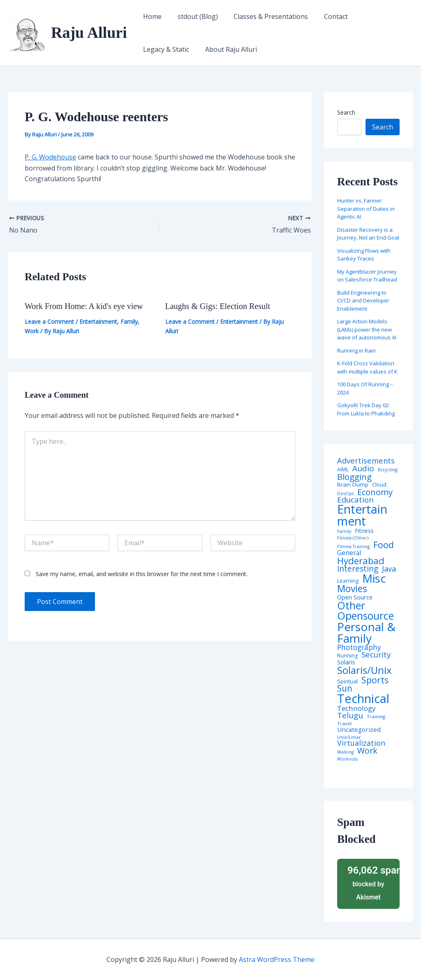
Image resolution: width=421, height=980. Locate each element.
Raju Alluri (89, 32)
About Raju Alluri (168, 49)
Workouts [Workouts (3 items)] (347, 759)
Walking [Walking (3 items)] (345, 752)
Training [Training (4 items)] (376, 717)
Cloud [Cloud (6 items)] (379, 485)
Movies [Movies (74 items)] (352, 589)
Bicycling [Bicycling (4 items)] (388, 470)
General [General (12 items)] (349, 553)
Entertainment (98, 322)
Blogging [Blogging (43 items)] (354, 477)
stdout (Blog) (194, 16)
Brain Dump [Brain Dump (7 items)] (353, 485)
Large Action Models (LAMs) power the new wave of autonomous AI (367, 329)
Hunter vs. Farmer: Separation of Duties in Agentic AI (366, 209)
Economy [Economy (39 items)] (375, 492)
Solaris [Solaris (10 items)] (346, 662)
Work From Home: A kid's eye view (84, 306)
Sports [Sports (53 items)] (375, 680)
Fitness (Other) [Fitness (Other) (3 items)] (353, 538)
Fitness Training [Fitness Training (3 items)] (353, 547)
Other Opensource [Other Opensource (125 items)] (365, 611)
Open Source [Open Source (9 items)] (355, 597)
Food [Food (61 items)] (384, 545)
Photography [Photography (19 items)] (359, 647)
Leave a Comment (49, 322)
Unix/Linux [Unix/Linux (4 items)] (349, 737)
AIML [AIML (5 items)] (343, 470)
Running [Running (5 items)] (347, 656)
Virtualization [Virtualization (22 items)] (361, 743)
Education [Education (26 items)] (355, 500)
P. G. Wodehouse (50, 157)
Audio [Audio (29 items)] (363, 469)
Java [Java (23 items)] (389, 569)
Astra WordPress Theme (277, 959)
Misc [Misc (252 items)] (374, 579)
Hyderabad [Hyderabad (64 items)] (361, 560)
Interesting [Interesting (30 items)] (358, 569)
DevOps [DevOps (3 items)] (345, 494)
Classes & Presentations (264, 16)
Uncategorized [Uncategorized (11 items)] (359, 730)
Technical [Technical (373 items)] (363, 699)
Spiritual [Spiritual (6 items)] (347, 681)
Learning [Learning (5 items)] (348, 581)
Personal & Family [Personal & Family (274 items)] (366, 632)
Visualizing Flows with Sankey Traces (364, 255)
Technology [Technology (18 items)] (356, 708)
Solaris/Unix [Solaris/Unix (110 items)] (364, 670)
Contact (326, 16)
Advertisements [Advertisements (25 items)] (366, 461)
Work (32, 331)
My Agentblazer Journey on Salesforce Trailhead (367, 276)
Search (346, 112)
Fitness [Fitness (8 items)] (364, 531)
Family (129, 322)
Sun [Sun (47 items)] (345, 688)
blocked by (371, 882)
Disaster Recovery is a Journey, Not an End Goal (368, 234)
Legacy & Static (375, 16)
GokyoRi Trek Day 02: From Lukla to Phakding (366, 409)
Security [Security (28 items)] (376, 655)
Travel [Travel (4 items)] (344, 724)
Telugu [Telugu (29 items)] (350, 716)
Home (151, 16)
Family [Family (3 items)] (344, 532)
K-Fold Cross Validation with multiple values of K (367, 367)
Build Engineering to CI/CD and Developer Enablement (363, 301)
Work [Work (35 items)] (367, 751)
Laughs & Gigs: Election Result (218, 306)
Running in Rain (356, 350)
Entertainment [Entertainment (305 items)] (362, 515)
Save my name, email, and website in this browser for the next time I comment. (142, 574)
